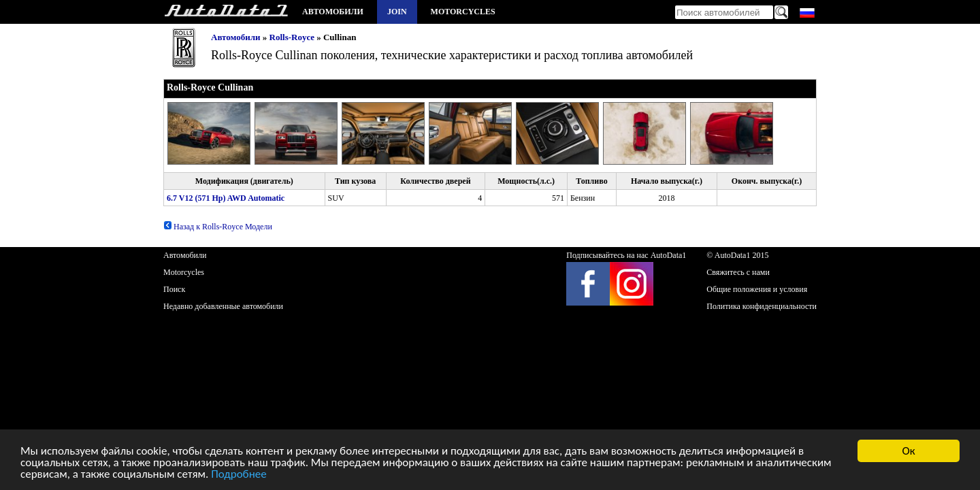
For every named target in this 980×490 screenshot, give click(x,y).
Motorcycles (463, 12)
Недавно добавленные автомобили (223, 306)
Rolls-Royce (292, 37)
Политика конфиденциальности (762, 306)
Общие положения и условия (757, 289)
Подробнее (239, 475)
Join (397, 12)
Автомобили (333, 12)
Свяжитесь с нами (738, 272)
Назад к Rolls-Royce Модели (218, 227)
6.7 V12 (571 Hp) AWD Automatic (226, 198)
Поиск (174, 289)
